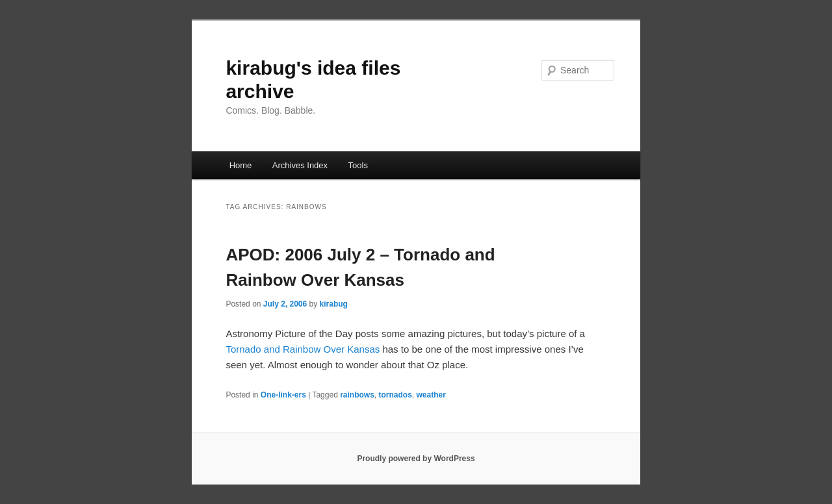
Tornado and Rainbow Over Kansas (304, 349)
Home (241, 165)
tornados (396, 395)
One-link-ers (283, 395)
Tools (358, 165)
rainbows (357, 395)
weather (431, 395)
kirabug (334, 304)
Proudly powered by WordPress (416, 459)
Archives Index (300, 165)
